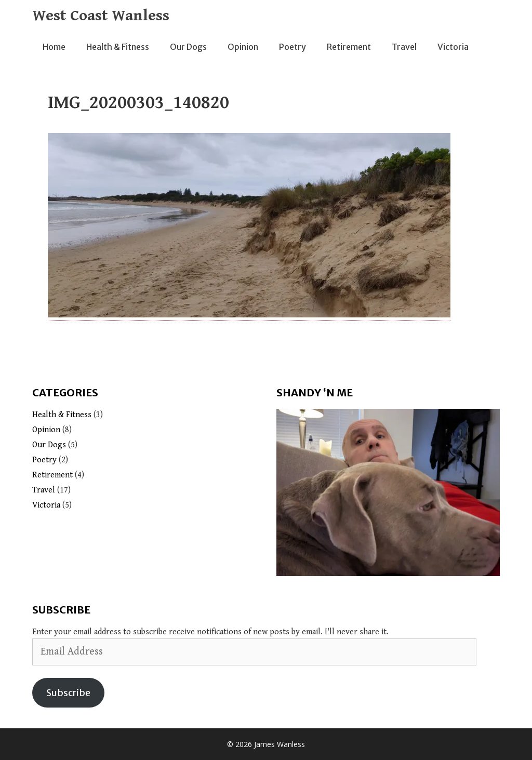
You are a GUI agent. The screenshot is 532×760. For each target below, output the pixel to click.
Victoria (453, 47)
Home (54, 47)
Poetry (292, 47)
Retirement (349, 47)
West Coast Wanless (101, 16)
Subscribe (68, 693)
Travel (404, 47)
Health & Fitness (118, 47)
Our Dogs (188, 47)
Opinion (243, 47)
